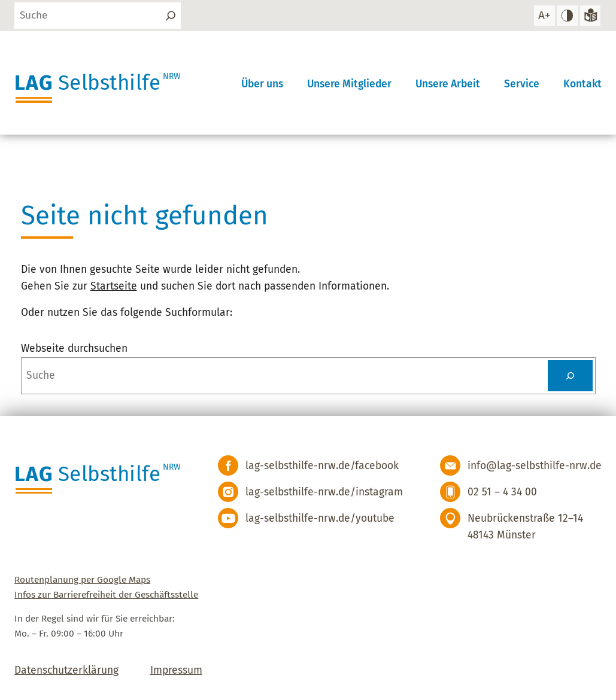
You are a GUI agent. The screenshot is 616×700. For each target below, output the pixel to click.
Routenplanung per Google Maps (82, 580)
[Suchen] (170, 16)
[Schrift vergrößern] (544, 16)
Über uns (262, 83)
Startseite (114, 286)
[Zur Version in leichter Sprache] (590, 16)
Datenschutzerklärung (66, 670)
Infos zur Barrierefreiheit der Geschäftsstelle (106, 595)
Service (522, 83)
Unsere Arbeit (448, 83)
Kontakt (582, 83)
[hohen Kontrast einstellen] (567, 16)
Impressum (176, 670)
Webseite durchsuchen (74, 349)
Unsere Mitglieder (349, 83)
